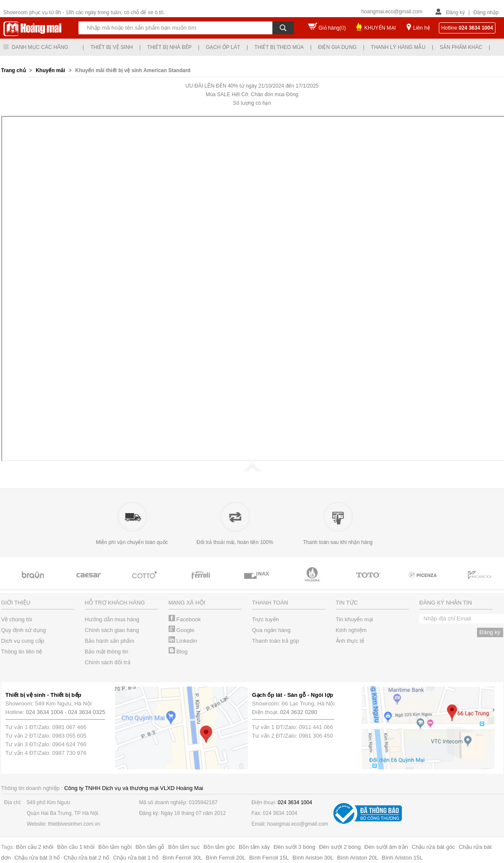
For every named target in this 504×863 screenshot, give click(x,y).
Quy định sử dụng (24, 630)
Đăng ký (456, 12)
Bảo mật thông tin (107, 652)
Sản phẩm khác (461, 47)
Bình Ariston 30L (313, 858)
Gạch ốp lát (223, 47)
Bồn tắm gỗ (150, 847)
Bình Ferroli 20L (226, 858)
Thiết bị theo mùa (279, 47)
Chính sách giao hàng (112, 630)
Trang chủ (14, 70)
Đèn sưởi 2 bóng (340, 847)
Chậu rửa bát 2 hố (87, 858)
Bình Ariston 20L (358, 858)
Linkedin (183, 641)
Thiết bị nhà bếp (169, 47)
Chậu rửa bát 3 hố (37, 858)
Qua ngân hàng (272, 630)
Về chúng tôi (17, 619)
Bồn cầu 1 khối (76, 847)
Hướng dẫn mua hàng (112, 619)
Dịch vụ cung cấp (23, 641)
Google (182, 630)
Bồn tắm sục (184, 847)
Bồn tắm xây (254, 847)
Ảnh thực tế (350, 641)
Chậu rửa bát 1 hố (136, 858)
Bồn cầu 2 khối (35, 847)
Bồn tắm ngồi (115, 847)
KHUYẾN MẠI (380, 28)
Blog (178, 652)
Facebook (185, 619)
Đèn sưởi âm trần (386, 847)
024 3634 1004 (44, 712)
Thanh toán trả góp (276, 641)
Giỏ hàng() (332, 28)
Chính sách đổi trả (108, 662)
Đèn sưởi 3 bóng (294, 847)
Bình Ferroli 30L (183, 858)
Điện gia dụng (337, 47)
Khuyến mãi (50, 70)
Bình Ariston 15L (402, 858)
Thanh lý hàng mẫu (398, 47)
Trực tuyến (266, 619)
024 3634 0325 (87, 712)
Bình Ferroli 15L (269, 858)
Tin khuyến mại (355, 619)
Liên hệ (422, 28)
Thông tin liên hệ (22, 652)
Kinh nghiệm (351, 630)
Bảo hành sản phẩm (110, 641)
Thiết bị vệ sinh (112, 47)
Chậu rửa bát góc (433, 847)
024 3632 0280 (299, 712)
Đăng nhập (486, 12)
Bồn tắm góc (219, 847)
